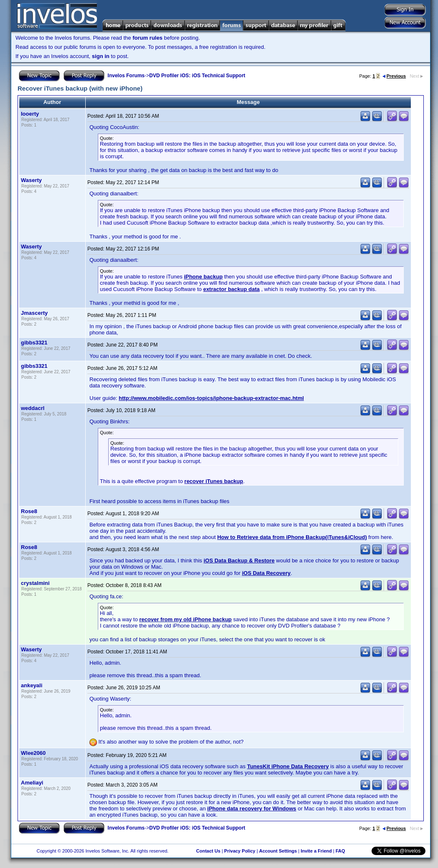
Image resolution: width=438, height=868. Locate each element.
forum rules (148, 38)
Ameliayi (32, 783)
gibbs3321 (34, 343)
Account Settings (278, 851)
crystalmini (35, 583)
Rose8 (29, 511)
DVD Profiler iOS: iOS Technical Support (197, 76)
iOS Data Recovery (266, 573)
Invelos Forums (126, 76)
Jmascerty (34, 313)
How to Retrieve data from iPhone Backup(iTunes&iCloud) (292, 537)
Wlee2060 (33, 753)
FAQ (340, 851)
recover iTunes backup (214, 481)
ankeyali (32, 685)
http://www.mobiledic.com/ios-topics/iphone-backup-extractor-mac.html (211, 398)
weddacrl (33, 408)
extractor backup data (231, 289)
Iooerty (30, 114)
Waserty (31, 180)
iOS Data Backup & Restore (239, 561)
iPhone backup (203, 277)
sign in (101, 56)
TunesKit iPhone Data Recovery (288, 766)
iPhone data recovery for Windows (252, 809)
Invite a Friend (316, 851)
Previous (394, 76)
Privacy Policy (240, 851)
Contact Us (208, 851)
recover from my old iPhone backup (185, 619)
